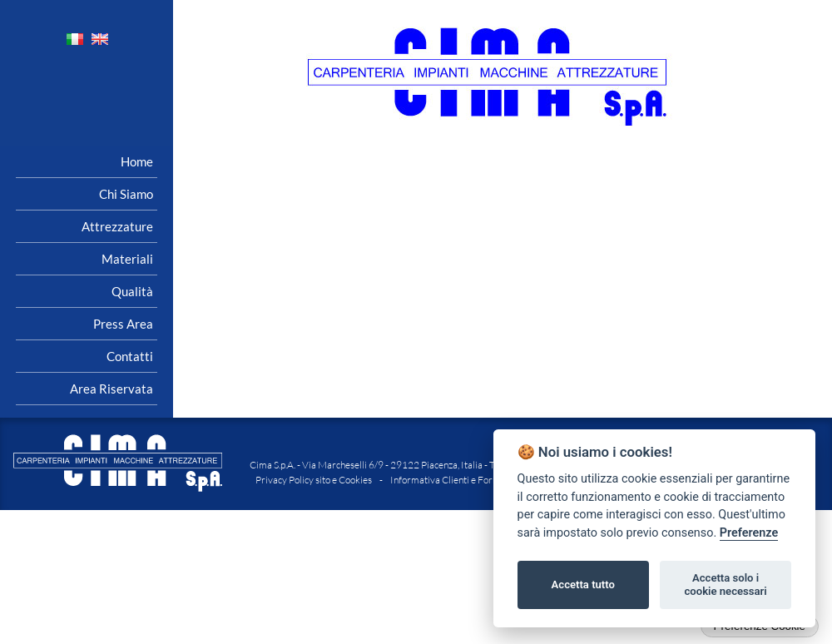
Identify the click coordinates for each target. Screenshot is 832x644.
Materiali (127, 259)
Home (137, 161)
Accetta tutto (583, 585)
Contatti (130, 356)
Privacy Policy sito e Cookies (314, 480)
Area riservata (111, 389)
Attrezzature (117, 226)
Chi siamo (126, 194)
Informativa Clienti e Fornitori (453, 480)
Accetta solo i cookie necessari (725, 585)
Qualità (132, 291)
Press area (123, 324)
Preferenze (749, 533)
